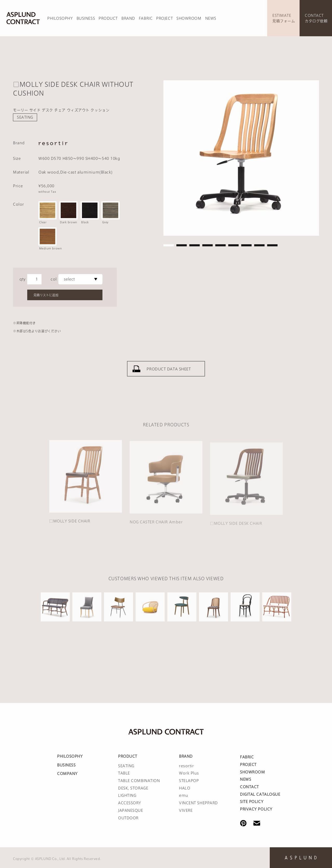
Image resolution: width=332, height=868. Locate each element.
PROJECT (164, 18)
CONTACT (249, 787)
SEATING (25, 117)
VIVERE (186, 810)
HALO (185, 788)
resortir (186, 766)
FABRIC (146, 18)
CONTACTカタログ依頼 (316, 18)
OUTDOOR (128, 818)
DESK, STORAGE (133, 788)
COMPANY (67, 774)
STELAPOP (189, 781)
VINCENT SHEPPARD (198, 803)
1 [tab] (169, 245)
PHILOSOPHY (60, 18)
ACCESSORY (130, 803)
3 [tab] (195, 245)
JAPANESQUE (131, 810)
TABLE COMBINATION (139, 781)
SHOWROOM (189, 18)
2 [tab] (182, 245)
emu (184, 795)
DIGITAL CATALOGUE (260, 794)
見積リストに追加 (46, 295)
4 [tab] (208, 245)
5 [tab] (220, 245)
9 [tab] (272, 245)
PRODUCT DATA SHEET (169, 375)
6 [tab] (233, 245)
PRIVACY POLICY (256, 809)
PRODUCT (108, 18)
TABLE (124, 773)
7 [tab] (246, 245)
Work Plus (189, 773)
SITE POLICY (252, 802)
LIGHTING (127, 795)
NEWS (211, 18)
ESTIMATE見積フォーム (284, 18)
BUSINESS (86, 18)
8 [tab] (259, 245)
